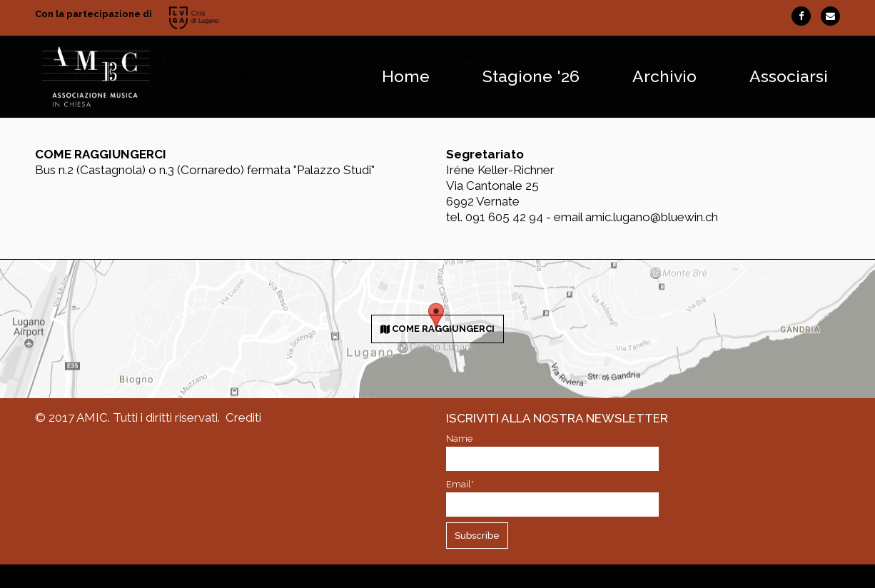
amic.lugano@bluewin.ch (652, 217)
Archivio (664, 76)
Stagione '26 (531, 76)
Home (406, 76)
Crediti (243, 417)
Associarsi (789, 76)
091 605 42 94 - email (525, 217)
